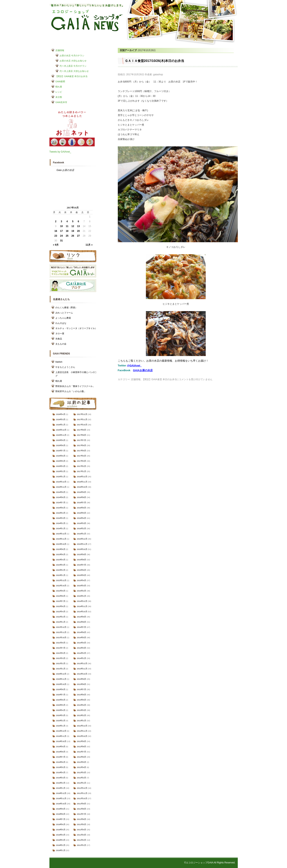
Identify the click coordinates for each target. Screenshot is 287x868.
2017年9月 (82, 430)
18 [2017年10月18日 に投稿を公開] (67, 231)
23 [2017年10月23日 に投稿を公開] (56, 236)
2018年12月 (61, 793)
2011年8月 (82, 809)
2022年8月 (61, 596)
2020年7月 (61, 695)
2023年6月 (61, 554)
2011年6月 (82, 819)
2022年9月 (61, 591)
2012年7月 (82, 752)
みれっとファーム (64, 313)
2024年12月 (61, 482)
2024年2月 (61, 523)
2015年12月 (82, 539)
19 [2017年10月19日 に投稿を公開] (73, 231)
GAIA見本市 (61, 102)
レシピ (59, 92)
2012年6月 (82, 757)
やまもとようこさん (65, 367)
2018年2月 (61, 845)
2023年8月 (61, 549)
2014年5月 (82, 637)
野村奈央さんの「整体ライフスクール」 (75, 386)
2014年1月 (82, 658)
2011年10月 (82, 798)
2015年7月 (82, 565)
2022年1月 (61, 622)
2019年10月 (61, 741)
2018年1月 (61, 850)
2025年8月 (61, 445)
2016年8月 (82, 497)
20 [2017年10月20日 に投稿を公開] (78, 231)
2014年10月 (82, 612)
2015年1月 (82, 596)
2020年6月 (61, 700)
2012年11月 (82, 731)
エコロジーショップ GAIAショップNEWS (87, 20)
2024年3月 (61, 518)
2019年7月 (61, 757)
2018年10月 (61, 804)
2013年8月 (82, 684)
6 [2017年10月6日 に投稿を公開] (78, 221)
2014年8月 (82, 622)
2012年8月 (82, 746)
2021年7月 (61, 648)
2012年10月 (82, 736)
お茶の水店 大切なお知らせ (73, 61)
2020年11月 (61, 679)
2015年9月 (82, 554)
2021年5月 (61, 653)
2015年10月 (82, 549)
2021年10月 (61, 637)
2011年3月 (82, 835)
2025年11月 (61, 435)
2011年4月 (82, 830)
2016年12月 (82, 477)
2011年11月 (82, 793)
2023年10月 (61, 544)
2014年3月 (82, 648)
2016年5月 (82, 513)
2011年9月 (82, 804)
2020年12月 (61, 674)
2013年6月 (82, 695)
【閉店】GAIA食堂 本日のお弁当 (71, 76)
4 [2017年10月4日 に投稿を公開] (67, 221)
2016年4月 (82, 518)
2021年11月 (61, 632)
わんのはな (61, 323)
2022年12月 (61, 580)
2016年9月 (82, 492)
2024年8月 (61, 497)
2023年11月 (61, 539)
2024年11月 (61, 487)
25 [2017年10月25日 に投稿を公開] (67, 236)
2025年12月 (61, 430)
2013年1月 (82, 721)
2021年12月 (61, 627)
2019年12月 (61, 731)
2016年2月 (82, 528)
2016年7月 (82, 502)
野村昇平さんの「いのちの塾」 (71, 391)
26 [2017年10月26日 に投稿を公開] (73, 236)
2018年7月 (61, 819)
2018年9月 (61, 809)
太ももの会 (61, 344)
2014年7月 (82, 627)
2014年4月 (82, 643)
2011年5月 (82, 824)
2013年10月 (82, 674)
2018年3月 (61, 840)
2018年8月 (61, 814)
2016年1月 (82, 534)
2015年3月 (82, 586)
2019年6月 (61, 762)
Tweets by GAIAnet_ (60, 152)
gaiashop (158, 74)
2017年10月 (82, 425)
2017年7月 (82, 440)
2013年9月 (82, 679)
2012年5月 (82, 762)
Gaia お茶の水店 (65, 170)
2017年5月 (82, 451)
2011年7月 (82, 814)
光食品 (59, 339)
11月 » (89, 245)
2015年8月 (82, 560)
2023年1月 (61, 575)
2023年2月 (61, 570)
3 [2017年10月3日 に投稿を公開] (61, 221)
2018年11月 (61, 798)
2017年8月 (82, 435)
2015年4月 (82, 580)
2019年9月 (61, 746)
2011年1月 (82, 845)
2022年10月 (61, 586)
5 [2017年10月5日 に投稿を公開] (73, 221)
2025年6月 (61, 456)
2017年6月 (82, 445)
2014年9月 (82, 617)
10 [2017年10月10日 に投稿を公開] (61, 226)
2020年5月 (61, 705)
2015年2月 (82, 591)
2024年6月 (61, 508)
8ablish (59, 362)
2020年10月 (61, 684)
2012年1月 (82, 783)
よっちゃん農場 (63, 318)
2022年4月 (61, 612)
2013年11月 (82, 669)
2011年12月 (82, 788)
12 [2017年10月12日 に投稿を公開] (73, 226)
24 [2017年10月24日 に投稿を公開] (61, 236)
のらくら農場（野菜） (66, 308)
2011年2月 (82, 840)
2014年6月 (82, 632)
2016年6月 (82, 508)
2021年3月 (61, 658)
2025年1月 (61, 477)
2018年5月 (61, 830)
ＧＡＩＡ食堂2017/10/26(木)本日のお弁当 (155, 61)
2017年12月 (82, 414)
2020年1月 (61, 726)
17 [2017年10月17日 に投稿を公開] (61, 231)
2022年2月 (61, 617)
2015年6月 (82, 570)
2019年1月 (61, 788)
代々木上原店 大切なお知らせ (74, 71)
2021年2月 (61, 663)
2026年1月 (61, 425)
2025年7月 (61, 451)
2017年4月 (82, 456)
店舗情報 (60, 50)
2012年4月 (82, 767)
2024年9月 (61, 492)
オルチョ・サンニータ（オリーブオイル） (76, 328)
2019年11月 (61, 736)
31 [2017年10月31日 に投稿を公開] (61, 241)
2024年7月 (61, 502)
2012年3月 (82, 772)
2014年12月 (82, 601)
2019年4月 (61, 772)
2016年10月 (82, 487)
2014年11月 (82, 606)
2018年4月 (61, 835)
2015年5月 (82, 575)
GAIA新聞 (60, 81)
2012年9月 (82, 741)
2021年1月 (61, 669)
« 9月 (56, 245)
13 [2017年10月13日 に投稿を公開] (78, 226)
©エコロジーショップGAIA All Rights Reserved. (210, 863)
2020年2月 (61, 721)
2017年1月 (82, 471)
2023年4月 (61, 560)
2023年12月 (61, 534)
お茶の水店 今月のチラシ (72, 56)
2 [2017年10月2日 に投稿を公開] (56, 221)
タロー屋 (60, 333)
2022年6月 (61, 606)
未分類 (59, 97)
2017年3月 (82, 461)
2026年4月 (61, 414)
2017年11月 (82, 419)
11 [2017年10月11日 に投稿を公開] (67, 226)
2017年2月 (82, 466)
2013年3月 (82, 710)
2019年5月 (61, 767)
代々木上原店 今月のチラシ (73, 66)
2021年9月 (61, 643)
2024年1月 (61, 528)
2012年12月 (82, 726)
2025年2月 (61, 471)
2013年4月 (82, 705)
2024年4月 (61, 513)
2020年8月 (61, 689)
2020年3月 (61, 715)
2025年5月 (61, 461)
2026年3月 (61, 419)
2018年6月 (61, 824)
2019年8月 (61, 752)
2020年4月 (61, 710)
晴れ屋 (59, 87)
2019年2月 (61, 783)
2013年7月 (82, 689)
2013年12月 (82, 663)
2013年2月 (82, 715)
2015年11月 (82, 544)
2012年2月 (82, 778)
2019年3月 (61, 778)
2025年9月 (61, 440)
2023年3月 (61, 565)
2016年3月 (82, 523)
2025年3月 (61, 466)
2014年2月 (82, 653)
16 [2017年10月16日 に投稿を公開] (56, 231)
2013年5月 (82, 700)
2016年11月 (82, 482)
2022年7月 (61, 601)
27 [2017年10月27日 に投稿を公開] (78, 236)
